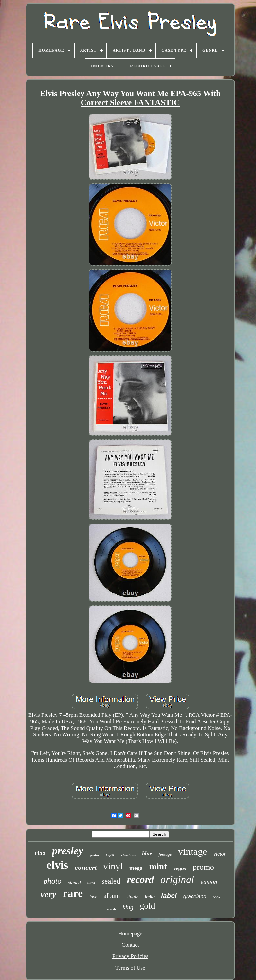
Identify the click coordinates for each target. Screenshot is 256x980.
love (93, 897)
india (150, 897)
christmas (128, 855)
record (140, 879)
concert (86, 867)
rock (217, 897)
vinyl (113, 866)
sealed (111, 881)
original (177, 879)
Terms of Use (130, 968)
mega (136, 868)
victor (219, 854)
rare (73, 893)
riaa (40, 853)
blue (147, 854)
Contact (130, 945)
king (128, 907)
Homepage (130, 933)
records (111, 909)
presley (68, 851)
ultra (91, 883)
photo (53, 881)
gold (147, 906)
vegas (180, 868)
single (133, 897)
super (110, 854)
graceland (195, 896)
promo (203, 867)
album (112, 896)
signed (74, 883)
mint (158, 867)
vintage (192, 851)
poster (94, 855)
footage (165, 854)
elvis (57, 865)
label (169, 895)
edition (209, 882)
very (48, 894)
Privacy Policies (130, 956)
